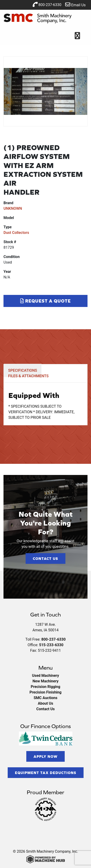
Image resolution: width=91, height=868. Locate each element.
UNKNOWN (13, 208)
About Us (46, 703)
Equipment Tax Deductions (46, 773)
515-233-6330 (51, 645)
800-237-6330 (47, 4)
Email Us (75, 5)
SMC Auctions (45, 698)
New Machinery (45, 681)
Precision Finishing (45, 692)
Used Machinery (45, 676)
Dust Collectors (16, 233)
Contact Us (45, 558)
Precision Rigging (45, 687)
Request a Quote (45, 301)
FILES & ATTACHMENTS (28, 376)
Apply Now (45, 756)
